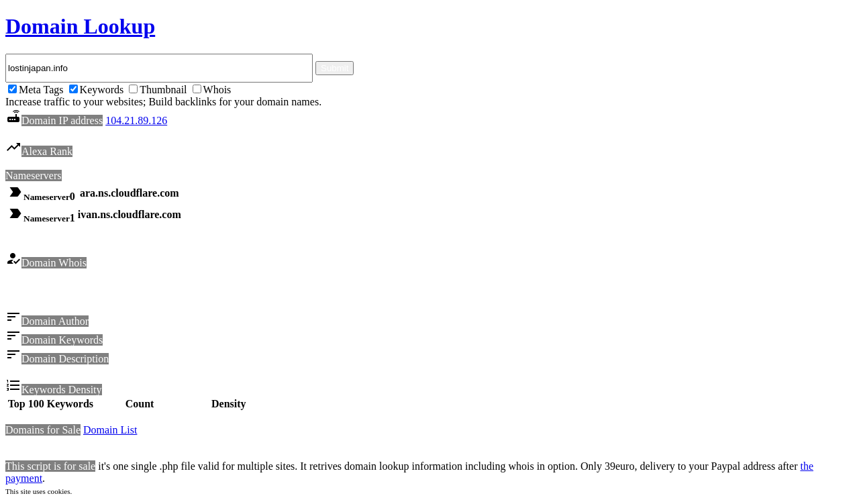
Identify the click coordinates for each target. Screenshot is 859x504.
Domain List (110, 432)
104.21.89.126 (136, 120)
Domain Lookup (80, 26)
